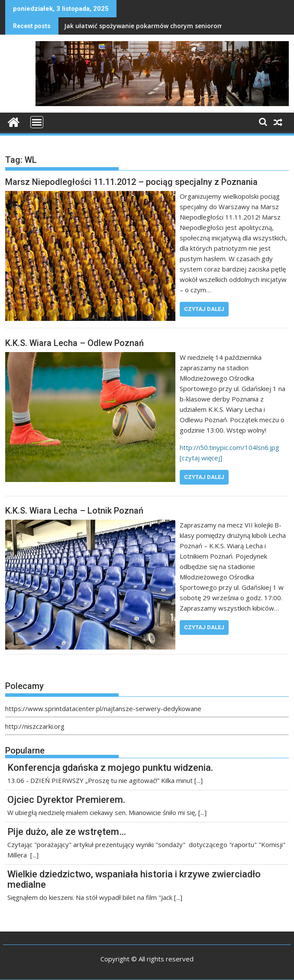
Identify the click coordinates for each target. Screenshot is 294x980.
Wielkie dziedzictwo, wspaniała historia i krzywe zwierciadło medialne (134, 879)
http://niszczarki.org (35, 726)
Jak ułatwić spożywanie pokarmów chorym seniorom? (145, 26)
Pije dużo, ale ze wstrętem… (67, 832)
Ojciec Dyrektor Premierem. (66, 800)
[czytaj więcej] (201, 458)
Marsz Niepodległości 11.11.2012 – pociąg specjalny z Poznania (131, 182)
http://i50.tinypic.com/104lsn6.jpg (229, 447)
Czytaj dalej (204, 309)
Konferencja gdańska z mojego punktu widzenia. (110, 768)
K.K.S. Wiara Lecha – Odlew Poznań (74, 343)
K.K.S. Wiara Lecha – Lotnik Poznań (74, 511)
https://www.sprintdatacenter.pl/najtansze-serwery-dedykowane (103, 708)
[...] (199, 780)
